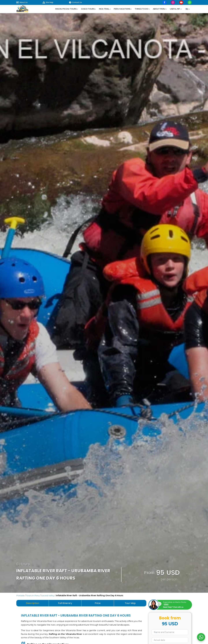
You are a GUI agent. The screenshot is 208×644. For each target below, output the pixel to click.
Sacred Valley (48, 595)
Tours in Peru (33, 595)
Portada (20, 595)
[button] (67, 9)
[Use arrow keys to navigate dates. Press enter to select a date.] (170, 640)
